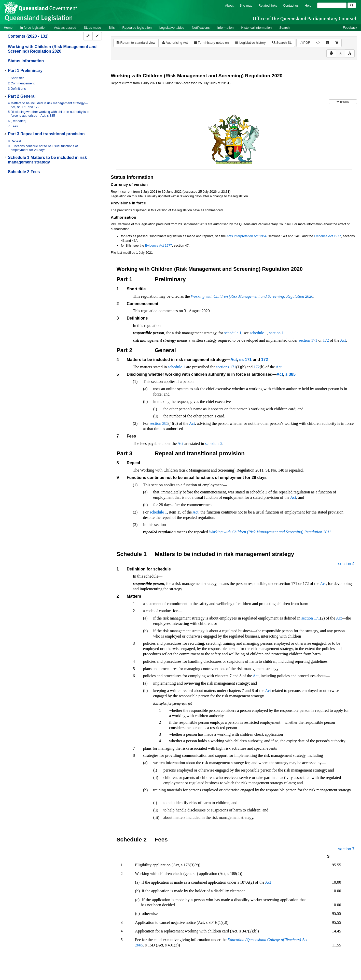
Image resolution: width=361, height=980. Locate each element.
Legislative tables (172, 28)
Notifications (201, 28)
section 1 (276, 333)
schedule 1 (233, 333)
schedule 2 (214, 443)
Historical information (256, 28)
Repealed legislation (137, 28)
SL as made (92, 28)
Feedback (350, 28)
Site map (246, 5)
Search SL (282, 43)
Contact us (291, 5)
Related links (268, 5)
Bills (112, 28)
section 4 (346, 564)
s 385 (290, 374)
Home (8, 28)
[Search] (332, 5)
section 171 (308, 340)
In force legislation (33, 28)
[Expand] (88, 36)
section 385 (159, 423)
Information (226, 28)
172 (326, 340)
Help (308, 5)
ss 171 (246, 360)
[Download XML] (318, 43)
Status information (26, 61)
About (229, 5)
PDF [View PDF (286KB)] (305, 43)
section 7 (346, 849)
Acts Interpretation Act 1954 (247, 236)
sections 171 (226, 367)
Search (284, 28)
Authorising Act (175, 43)
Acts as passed (65, 28)
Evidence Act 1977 (327, 236)
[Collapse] (97, 36)
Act (343, 340)
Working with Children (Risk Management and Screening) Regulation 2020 (52, 49)
